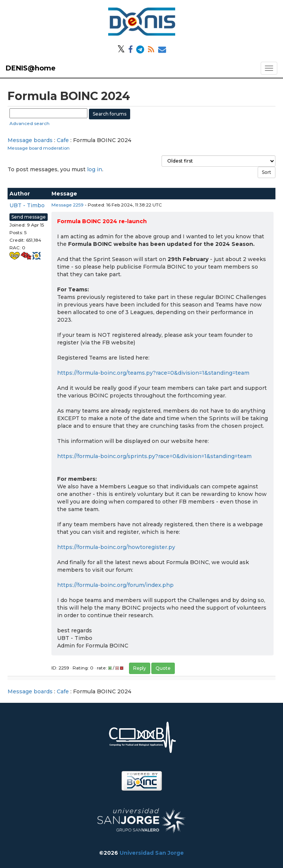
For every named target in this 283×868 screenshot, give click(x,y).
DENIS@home (31, 68)
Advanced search (30, 123)
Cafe (63, 140)
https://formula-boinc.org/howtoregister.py (116, 547)
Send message (29, 217)
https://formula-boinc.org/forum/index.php (115, 585)
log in (95, 169)
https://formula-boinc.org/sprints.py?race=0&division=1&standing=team (154, 456)
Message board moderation (39, 148)
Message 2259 (68, 205)
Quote (163, 668)
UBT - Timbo (27, 205)
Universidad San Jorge (152, 853)
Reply (140, 668)
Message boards (30, 140)
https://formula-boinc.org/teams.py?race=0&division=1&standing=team (153, 373)
